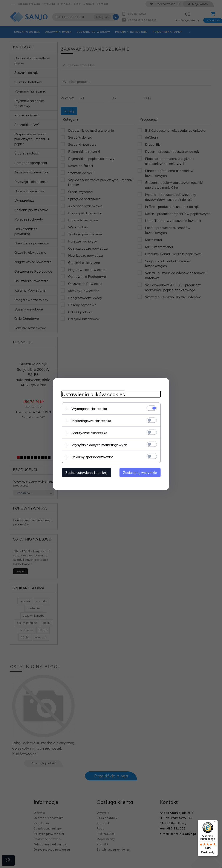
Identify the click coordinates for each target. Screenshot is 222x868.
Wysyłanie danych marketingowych (99, 445)
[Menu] (215, 822)
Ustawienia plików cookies (93, 394)
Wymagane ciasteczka (89, 409)
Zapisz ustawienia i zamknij (86, 473)
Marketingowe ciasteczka (91, 421)
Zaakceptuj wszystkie (140, 473)
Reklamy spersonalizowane (93, 457)
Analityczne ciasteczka (89, 433)
